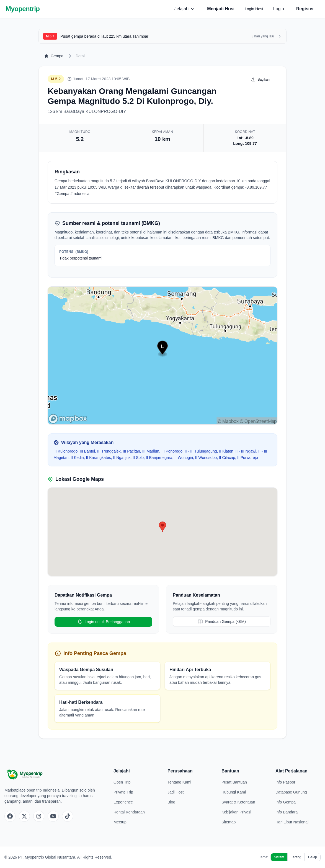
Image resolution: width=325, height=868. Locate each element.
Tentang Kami (179, 782)
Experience (123, 802)
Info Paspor (285, 782)
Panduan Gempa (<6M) (222, 622)
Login (279, 9)
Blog (171, 802)
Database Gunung (291, 792)
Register (305, 9)
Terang (296, 857)
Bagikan (260, 79)
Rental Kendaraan (129, 812)
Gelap (313, 857)
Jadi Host (176, 792)
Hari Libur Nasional (292, 822)
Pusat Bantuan (234, 782)
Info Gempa (286, 802)
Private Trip (123, 792)
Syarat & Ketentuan (238, 802)
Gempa (54, 56)
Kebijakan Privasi (236, 812)
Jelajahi (185, 9)
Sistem (279, 857)
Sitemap (229, 822)
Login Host (254, 9)
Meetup (120, 822)
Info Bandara (287, 812)
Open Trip (122, 782)
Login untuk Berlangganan (103, 622)
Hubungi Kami (234, 792)
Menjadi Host (221, 9)
